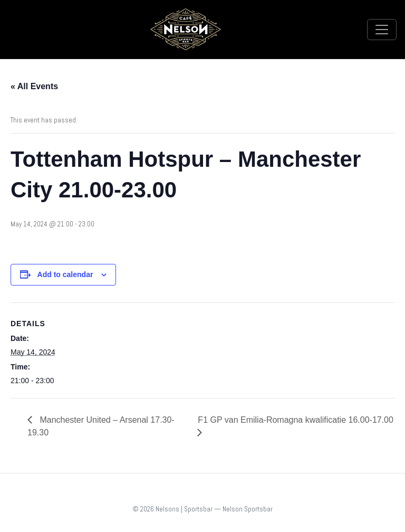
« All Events (34, 86)
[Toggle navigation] (382, 30)
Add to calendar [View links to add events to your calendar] (65, 274)
